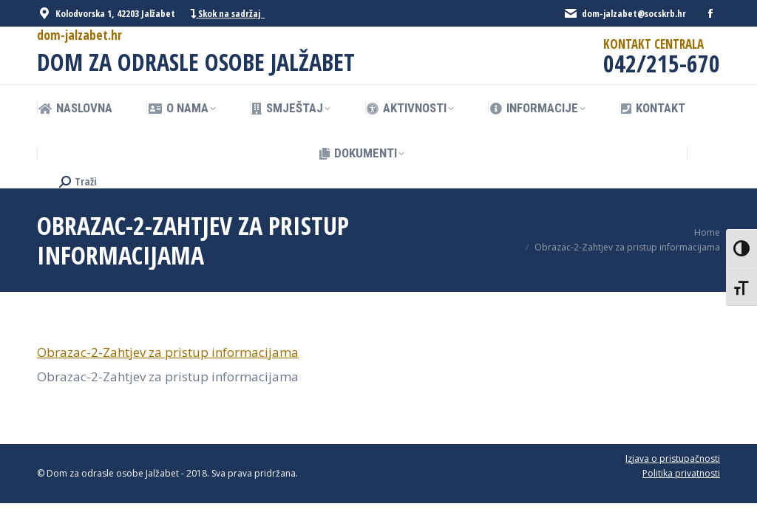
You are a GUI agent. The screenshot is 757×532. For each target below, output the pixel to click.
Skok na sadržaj (227, 14)
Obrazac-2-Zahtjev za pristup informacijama (168, 352)
